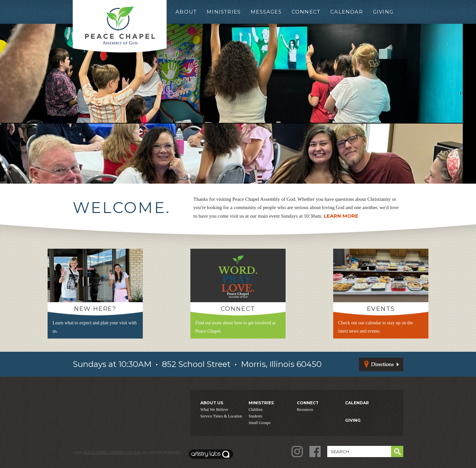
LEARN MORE (341, 216)
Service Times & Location (221, 416)
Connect (306, 12)
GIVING (353, 420)
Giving (383, 12)
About (186, 12)
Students (255, 416)
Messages (266, 12)
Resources (305, 410)
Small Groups (259, 423)
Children (256, 410)
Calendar (347, 12)
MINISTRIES (261, 403)
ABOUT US (212, 403)
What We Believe (214, 410)
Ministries (224, 12)
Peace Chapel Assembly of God (112, 453)
